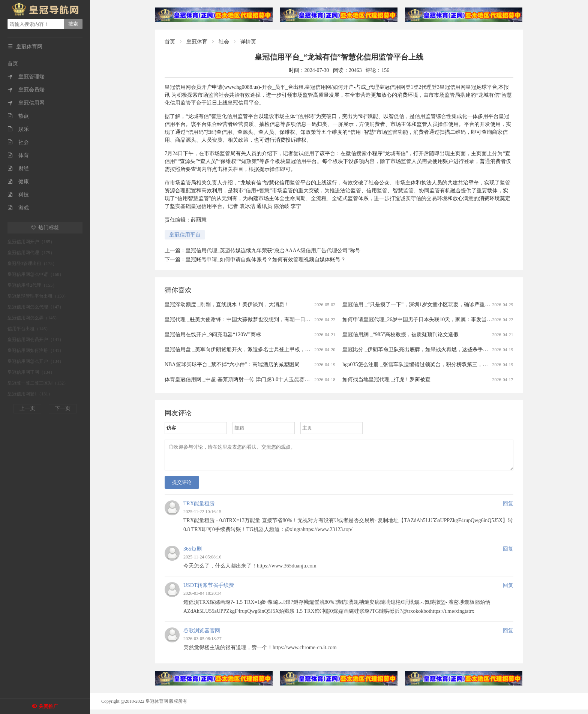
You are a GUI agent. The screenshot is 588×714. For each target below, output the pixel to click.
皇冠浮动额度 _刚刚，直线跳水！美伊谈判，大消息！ (227, 305)
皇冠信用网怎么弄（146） (33, 318)
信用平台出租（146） (29, 329)
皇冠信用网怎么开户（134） (36, 361)
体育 (18, 155)
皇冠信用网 (26, 103)
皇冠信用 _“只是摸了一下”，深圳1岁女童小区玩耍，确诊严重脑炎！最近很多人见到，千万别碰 (453, 305)
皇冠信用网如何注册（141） (36, 350)
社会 (18, 142)
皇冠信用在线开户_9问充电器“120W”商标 (213, 335)
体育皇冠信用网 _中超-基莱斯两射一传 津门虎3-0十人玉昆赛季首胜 (242, 379)
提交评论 (182, 487)
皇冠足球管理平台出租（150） (38, 296)
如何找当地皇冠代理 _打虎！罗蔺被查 (386, 379)
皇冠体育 (197, 42)
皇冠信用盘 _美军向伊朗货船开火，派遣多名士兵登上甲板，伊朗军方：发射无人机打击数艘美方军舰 (282, 350)
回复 (508, 508)
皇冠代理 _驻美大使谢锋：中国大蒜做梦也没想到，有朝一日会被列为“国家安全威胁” (263, 320)
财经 (18, 168)
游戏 (18, 208)
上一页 (27, 408)
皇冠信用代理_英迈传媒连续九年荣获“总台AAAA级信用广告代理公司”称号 (273, 251)
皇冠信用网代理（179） (31, 253)
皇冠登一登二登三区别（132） (38, 383)
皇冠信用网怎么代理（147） (36, 307)
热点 (18, 116)
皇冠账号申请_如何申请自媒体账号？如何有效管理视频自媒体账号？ (266, 260)
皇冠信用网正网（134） (31, 372)
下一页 (63, 408)
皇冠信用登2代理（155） (32, 285)
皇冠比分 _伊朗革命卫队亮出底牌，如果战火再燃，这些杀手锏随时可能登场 (431, 350)
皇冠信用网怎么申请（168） (36, 274)
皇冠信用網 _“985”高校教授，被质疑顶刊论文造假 (400, 335)
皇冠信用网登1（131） (30, 394)
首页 (13, 64)
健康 (18, 182)
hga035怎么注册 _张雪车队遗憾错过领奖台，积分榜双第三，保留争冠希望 (428, 364)
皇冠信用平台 (185, 235)
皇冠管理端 (26, 77)
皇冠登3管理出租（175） (32, 263)
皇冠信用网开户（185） (31, 242)
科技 (18, 195)
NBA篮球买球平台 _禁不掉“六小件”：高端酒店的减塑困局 (232, 364)
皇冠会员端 (26, 90)
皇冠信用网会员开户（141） (36, 340)
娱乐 (18, 129)
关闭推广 (48, 706)
